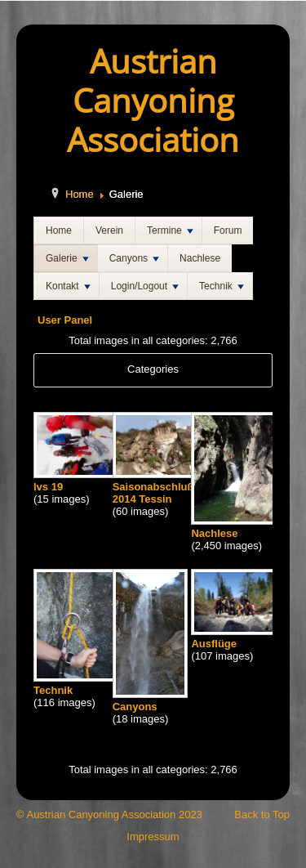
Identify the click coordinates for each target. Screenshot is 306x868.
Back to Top (262, 814)
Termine (170, 230)
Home (80, 194)
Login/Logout (145, 286)
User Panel (65, 320)
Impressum (153, 837)
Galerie (67, 258)
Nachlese (200, 258)
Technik (222, 286)
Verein (109, 230)
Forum (228, 230)
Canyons (134, 258)
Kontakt (68, 286)
